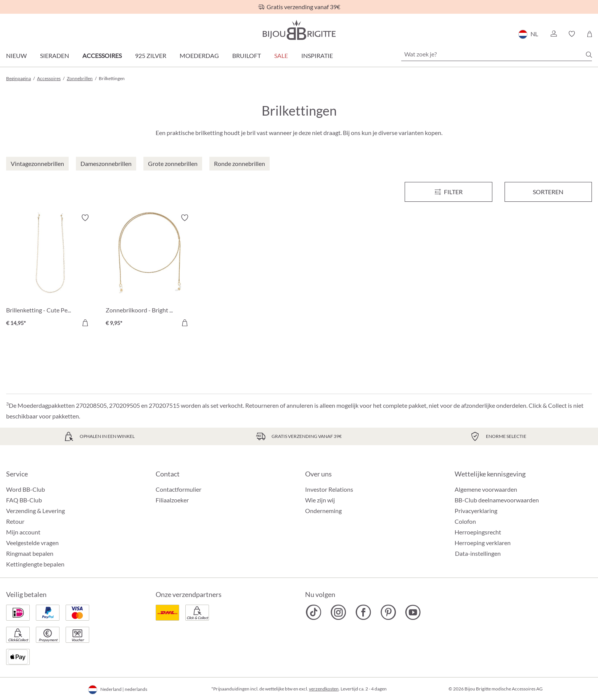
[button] (553, 34)
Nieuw (16, 56)
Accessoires (102, 56)
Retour (15, 521)
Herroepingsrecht (478, 532)
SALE (281, 56)
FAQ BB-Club (24, 500)
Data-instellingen (478, 554)
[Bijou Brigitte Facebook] (363, 612)
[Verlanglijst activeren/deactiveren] (85, 218)
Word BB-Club (26, 489)
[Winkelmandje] (589, 34)
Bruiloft (247, 56)
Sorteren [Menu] (548, 192)
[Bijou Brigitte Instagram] (338, 612)
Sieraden (55, 56)
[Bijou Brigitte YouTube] (413, 612)
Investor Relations (329, 489)
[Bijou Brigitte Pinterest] (388, 612)
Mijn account (23, 532)
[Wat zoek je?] (497, 54)
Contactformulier (178, 489)
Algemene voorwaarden (486, 489)
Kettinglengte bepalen (35, 564)
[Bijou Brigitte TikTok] (314, 612)
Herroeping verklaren (483, 543)
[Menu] (448, 192)
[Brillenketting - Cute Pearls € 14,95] (50, 271)
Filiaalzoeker (172, 500)
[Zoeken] (589, 55)
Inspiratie (317, 56)
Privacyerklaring (476, 511)
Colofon (465, 521)
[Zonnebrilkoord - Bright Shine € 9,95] (150, 271)
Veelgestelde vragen (32, 543)
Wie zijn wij (320, 500)
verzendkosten (324, 689)
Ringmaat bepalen (30, 553)
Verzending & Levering (35, 511)
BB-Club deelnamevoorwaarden (497, 500)
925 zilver (151, 56)
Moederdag (199, 56)
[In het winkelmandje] (85, 323)
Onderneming (323, 511)
